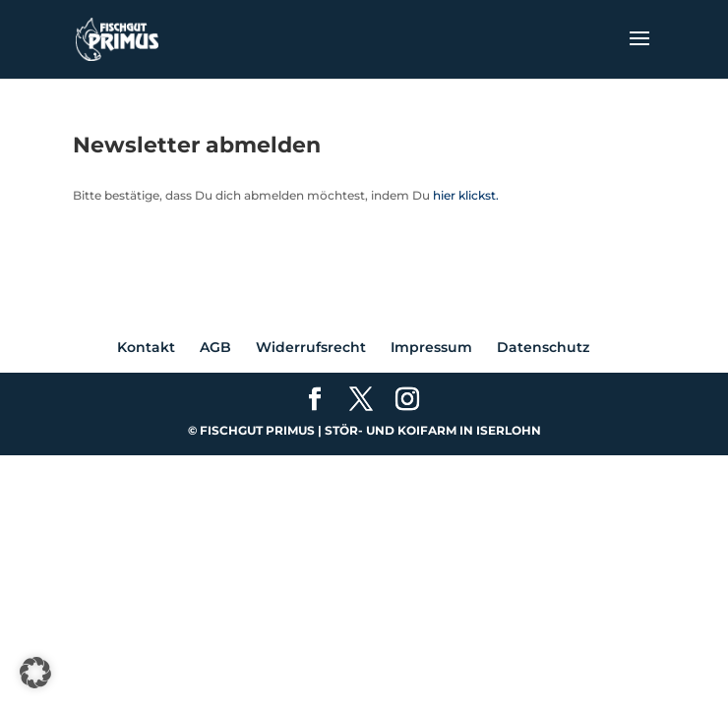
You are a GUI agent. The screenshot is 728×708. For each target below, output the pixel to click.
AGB (215, 347)
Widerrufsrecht (311, 347)
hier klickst (464, 195)
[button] (35, 673)
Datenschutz (543, 347)
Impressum (431, 347)
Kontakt (146, 347)
